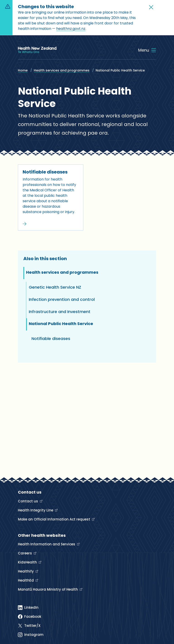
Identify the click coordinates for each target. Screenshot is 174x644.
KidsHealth (28, 562)
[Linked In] (28, 608)
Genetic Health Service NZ (55, 287)
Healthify (26, 571)
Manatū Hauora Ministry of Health (48, 589)
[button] (151, 7)
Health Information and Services (47, 544)
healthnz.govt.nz (71, 29)
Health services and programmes (62, 70)
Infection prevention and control (62, 299)
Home (23, 70)
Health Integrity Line (36, 510)
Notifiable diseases (45, 172)
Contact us (28, 501)
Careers (25, 553)
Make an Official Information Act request (54, 519)
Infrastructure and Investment (60, 312)
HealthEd (26, 580)
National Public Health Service (61, 324)
